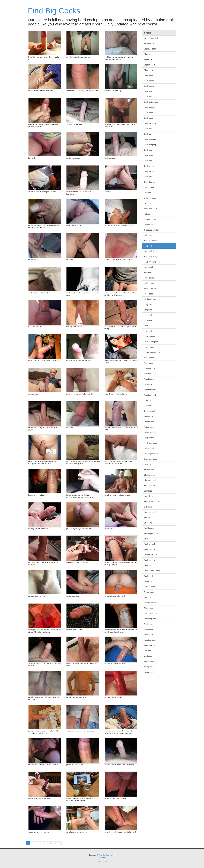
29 (51, 843)
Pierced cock (149, 422)
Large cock (149, 310)
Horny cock (149, 267)
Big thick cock (150, 65)
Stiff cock (148, 518)
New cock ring (150, 374)
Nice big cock (150, 379)
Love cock (148, 331)
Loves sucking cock (152, 352)
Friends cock (149, 225)
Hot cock (148, 273)
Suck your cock (150, 549)
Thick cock (148, 608)
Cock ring (148, 150)
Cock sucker (149, 177)
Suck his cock (150, 544)
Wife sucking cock (151, 661)
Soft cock (148, 507)
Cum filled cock (150, 182)
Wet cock (148, 651)
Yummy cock (149, 672)
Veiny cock (149, 635)
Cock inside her (150, 123)
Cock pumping (150, 145)
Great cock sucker (152, 230)
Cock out (148, 134)
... (42, 843)
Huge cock (148, 294)
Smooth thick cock (152, 502)
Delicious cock (150, 198)
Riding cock (149, 427)
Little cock (148, 320)
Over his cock (150, 411)
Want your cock (150, 645)
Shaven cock (149, 475)
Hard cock (148, 246)
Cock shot (148, 161)
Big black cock (150, 49)
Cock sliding (149, 166)
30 (55, 843)
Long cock (148, 326)
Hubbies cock (150, 278)
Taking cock (149, 592)
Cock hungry (149, 118)
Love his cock (150, 336)
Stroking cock (150, 528)
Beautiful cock (150, 44)
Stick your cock (150, 512)
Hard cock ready (151, 257)
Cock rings (148, 155)
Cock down (149, 91)
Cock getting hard (151, 102)
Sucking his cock (151, 565)
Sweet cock (149, 581)
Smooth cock (149, 496)
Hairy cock (148, 235)
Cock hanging (150, 107)
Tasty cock (148, 597)
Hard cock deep (151, 251)
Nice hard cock (150, 390)
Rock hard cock (150, 443)
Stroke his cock (150, 523)
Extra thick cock (151, 209)
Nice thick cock (150, 395)
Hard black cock (151, 241)
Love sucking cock (152, 342)
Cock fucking (149, 97)
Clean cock (149, 75)
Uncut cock (149, 629)
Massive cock (150, 358)
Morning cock (150, 368)
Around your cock (151, 38)
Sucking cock (149, 560)
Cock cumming (150, 86)
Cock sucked (149, 171)
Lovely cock (149, 347)
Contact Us (102, 858)
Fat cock (148, 214)
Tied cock (148, 624)
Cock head (149, 113)
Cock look (148, 129)
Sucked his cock (151, 555)
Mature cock (149, 363)
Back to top (102, 862)
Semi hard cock (150, 459)
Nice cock (148, 384)
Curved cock (149, 187)
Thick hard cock (151, 613)
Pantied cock (149, 416)
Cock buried (149, 81)
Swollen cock (149, 587)
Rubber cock (149, 448)
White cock (149, 656)
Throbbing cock (150, 619)
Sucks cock (149, 576)
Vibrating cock (150, 640)
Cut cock (148, 193)
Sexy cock (148, 464)
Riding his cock (150, 432)
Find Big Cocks (54, 11)
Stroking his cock (151, 534)
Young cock (149, 667)
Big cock (148, 54)
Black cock (149, 70)
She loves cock (150, 480)
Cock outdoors (150, 139)
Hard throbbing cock (152, 262)
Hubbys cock (149, 283)
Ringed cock (149, 438)
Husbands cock (150, 299)
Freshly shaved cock (152, 219)
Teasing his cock (151, 603)
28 (47, 843)
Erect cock (148, 203)
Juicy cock (148, 304)
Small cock (149, 491)
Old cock (148, 406)
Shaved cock (149, 470)
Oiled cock (148, 400)
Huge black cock (151, 289)
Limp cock (148, 315)
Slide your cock (150, 486)
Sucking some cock (152, 571)
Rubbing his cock (151, 454)
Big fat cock (149, 59)
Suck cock (148, 539)
